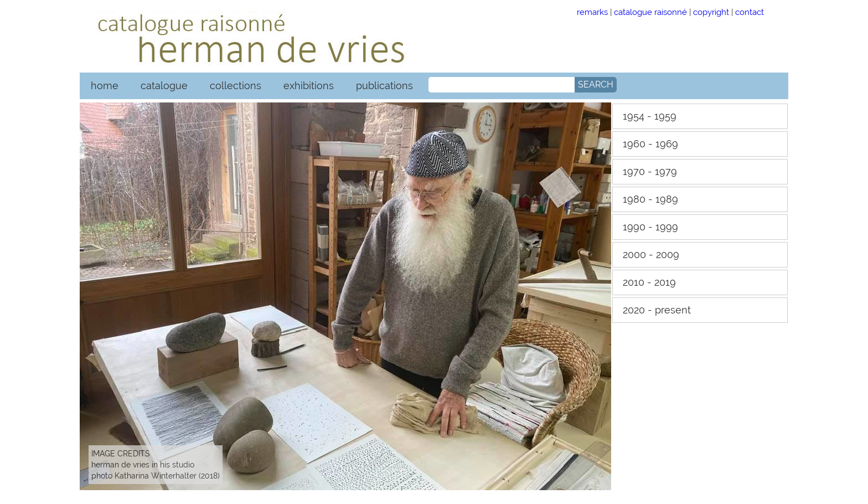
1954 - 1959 (650, 116)
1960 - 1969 (650, 144)
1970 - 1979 (650, 171)
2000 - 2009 (651, 254)
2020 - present (657, 310)
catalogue (164, 86)
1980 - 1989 (650, 199)
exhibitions (309, 86)
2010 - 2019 (649, 282)
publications (384, 86)
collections (236, 86)
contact (750, 12)
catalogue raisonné (650, 12)
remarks (592, 12)
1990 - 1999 (650, 227)
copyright (711, 12)
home (105, 86)
